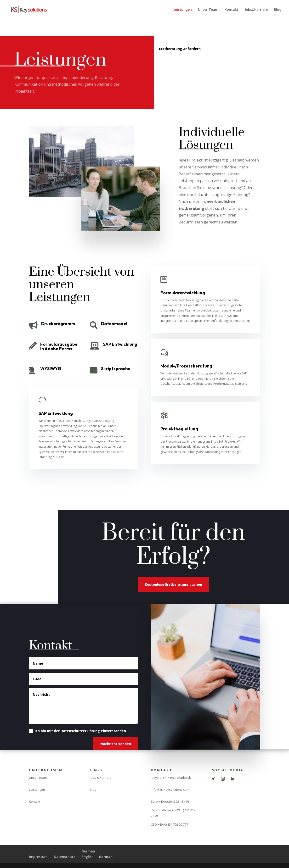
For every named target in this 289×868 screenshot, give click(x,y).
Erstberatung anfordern (180, 49)
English (88, 857)
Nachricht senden (116, 744)
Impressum (38, 857)
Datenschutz (65, 857)
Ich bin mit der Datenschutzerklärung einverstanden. (78, 731)
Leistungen (183, 10)
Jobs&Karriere (256, 10)
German (88, 851)
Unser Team (208, 10)
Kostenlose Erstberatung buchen (173, 584)
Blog (278, 10)
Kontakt (232, 10)
